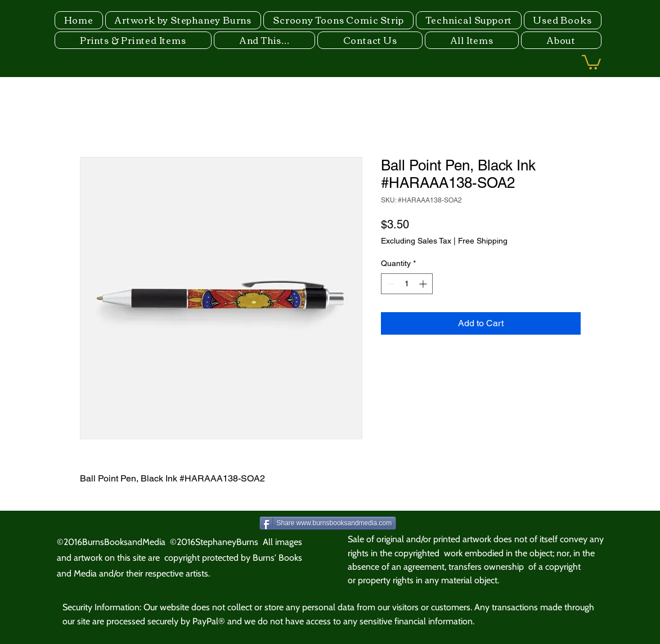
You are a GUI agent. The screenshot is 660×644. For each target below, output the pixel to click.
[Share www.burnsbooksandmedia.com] (328, 523)
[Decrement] (390, 284)
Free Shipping (483, 241)
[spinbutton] (407, 284)
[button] (591, 62)
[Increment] (424, 284)
